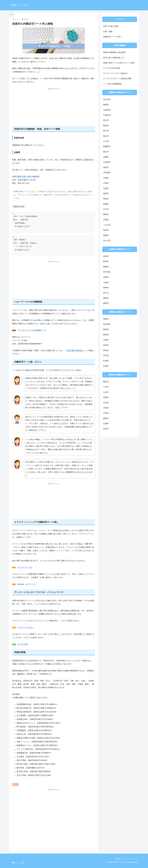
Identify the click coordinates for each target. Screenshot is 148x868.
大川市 (106, 209)
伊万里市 (107, 272)
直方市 (106, 120)
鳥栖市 (106, 267)
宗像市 (106, 157)
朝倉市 (106, 199)
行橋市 (106, 178)
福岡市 (106, 105)
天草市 (106, 413)
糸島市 (106, 167)
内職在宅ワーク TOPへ (113, 37)
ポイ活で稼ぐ (23, 644)
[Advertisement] (54, 108)
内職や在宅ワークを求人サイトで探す (119, 63)
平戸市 (106, 356)
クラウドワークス (25, 567)
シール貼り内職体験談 (112, 84)
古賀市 (106, 188)
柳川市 (106, 136)
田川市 (106, 131)
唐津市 (106, 261)
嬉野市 (106, 303)
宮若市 (106, 230)
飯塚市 (106, 126)
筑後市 (106, 204)
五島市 (106, 345)
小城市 (106, 282)
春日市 (106, 152)
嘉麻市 (106, 235)
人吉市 (106, 392)
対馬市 (106, 366)
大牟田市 (107, 110)
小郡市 (106, 183)
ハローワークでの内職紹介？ (32, 330)
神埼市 (106, 288)
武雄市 (106, 277)
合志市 (106, 429)
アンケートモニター (26, 627)
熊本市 (106, 382)
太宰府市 (107, 162)
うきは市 (107, 225)
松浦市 (106, 361)
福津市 (106, 194)
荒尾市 (106, 397)
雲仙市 (106, 350)
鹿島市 (106, 298)
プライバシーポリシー (130, 859)
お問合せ (118, 859)
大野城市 (107, 173)
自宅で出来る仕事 (111, 26)
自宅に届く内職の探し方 (113, 58)
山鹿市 (106, 424)
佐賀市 (106, 256)
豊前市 (106, 214)
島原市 (106, 329)
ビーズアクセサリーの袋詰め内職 (117, 79)
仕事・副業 (108, 32)
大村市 (106, 340)
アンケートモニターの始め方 (115, 73)
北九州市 (107, 99)
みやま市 (107, 241)
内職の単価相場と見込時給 (114, 52)
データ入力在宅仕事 (112, 68)
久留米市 (107, 115)
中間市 (106, 220)
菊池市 (106, 418)
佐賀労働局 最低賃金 (75, 350)
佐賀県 (15, 784)
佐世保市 (107, 324)
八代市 (106, 387)
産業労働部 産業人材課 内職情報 (26, 177)
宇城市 (106, 408)
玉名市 (106, 403)
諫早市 (106, 335)
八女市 (106, 141)
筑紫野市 (107, 146)
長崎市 (106, 319)
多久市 (106, 293)
